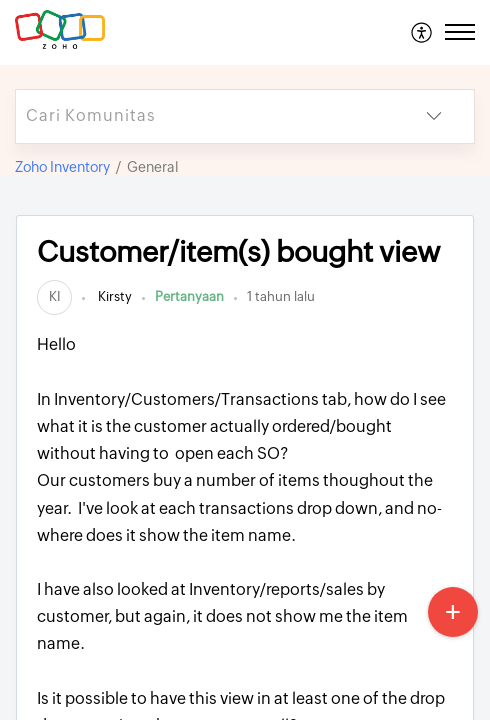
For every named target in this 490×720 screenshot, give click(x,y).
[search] (205, 116)
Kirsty (113, 296)
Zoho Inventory (62, 167)
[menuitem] (422, 32)
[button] (422, 32)
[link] (54, 296)
